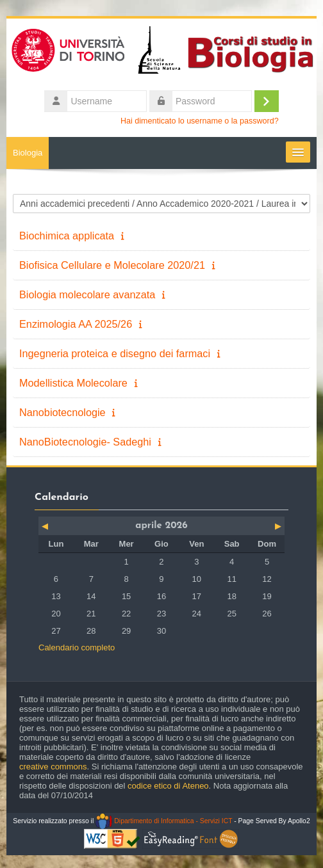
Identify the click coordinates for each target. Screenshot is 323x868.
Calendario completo (77, 647)
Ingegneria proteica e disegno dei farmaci (115, 353)
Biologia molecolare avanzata (87, 294)
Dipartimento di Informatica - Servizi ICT (164, 821)
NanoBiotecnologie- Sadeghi (85, 442)
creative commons (53, 767)
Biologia (28, 153)
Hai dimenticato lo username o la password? (200, 121)
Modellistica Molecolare (73, 383)
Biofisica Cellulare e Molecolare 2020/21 (112, 265)
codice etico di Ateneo (168, 786)
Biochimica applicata (67, 236)
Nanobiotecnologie (62, 412)
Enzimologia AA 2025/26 (76, 324)
